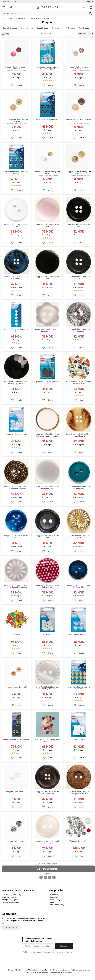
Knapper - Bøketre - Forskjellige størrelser (16, 120)
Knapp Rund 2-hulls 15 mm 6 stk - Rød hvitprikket (47, 586)
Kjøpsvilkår (54, 897)
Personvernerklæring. (64, 952)
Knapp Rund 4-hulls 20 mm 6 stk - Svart (79, 278)
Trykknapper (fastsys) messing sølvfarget (16, 173)
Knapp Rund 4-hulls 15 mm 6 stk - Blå (16, 537)
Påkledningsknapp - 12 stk (79, 841)
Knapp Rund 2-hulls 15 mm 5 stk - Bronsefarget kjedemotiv (16, 487)
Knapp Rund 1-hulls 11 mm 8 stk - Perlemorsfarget (47, 487)
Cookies (53, 902)
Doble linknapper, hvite (79, 739)
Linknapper (47, 635)
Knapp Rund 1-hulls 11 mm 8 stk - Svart (47, 278)
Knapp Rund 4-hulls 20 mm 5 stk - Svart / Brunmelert (47, 793)
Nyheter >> (5, 2)
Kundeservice (55, 895)
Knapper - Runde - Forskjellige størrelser (16, 68)
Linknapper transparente (79, 635)
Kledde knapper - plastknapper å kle (16, 330)
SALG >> (16, 2)
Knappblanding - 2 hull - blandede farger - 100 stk (79, 383)
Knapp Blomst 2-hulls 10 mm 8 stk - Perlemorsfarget (47, 330)
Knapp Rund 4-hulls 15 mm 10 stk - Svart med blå (16, 278)
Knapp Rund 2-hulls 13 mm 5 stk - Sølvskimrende (79, 330)
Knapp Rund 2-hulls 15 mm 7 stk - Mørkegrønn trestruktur (79, 793)
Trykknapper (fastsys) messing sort (47, 119)
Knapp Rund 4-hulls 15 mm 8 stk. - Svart (79, 225)
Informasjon (89, 2)
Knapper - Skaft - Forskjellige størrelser (79, 68)
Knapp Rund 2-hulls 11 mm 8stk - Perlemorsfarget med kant (47, 688)
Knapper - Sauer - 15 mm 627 (16, 687)
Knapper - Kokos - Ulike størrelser (79, 119)
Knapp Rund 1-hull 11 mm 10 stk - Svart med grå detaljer (16, 383)
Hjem (3, 18)
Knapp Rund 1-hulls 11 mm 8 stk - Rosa (47, 225)
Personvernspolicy (57, 905)
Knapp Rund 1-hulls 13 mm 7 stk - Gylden (79, 537)
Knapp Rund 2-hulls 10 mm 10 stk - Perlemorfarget (47, 842)
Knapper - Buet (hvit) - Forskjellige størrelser (47, 173)
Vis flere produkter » (48, 869)
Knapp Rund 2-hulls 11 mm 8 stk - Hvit (16, 225)
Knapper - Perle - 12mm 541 (16, 792)
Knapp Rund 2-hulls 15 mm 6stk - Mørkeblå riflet (79, 586)
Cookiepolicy (55, 900)
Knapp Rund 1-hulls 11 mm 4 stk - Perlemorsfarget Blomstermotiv (16, 586)
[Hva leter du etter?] (47, 13)
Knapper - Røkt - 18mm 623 (16, 841)
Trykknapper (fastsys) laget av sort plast (47, 383)
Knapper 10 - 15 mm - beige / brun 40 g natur (47, 740)
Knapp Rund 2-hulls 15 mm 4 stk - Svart (47, 537)
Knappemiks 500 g (16, 635)
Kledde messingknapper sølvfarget (16, 739)
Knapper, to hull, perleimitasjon (16, 434)
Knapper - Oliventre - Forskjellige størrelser (79, 173)
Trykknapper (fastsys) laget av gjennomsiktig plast (47, 68)
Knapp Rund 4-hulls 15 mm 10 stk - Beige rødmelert (79, 435)
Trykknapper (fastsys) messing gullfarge (79, 688)
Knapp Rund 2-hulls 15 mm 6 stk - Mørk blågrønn (79, 487)
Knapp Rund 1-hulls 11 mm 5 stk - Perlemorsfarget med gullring (47, 435)
